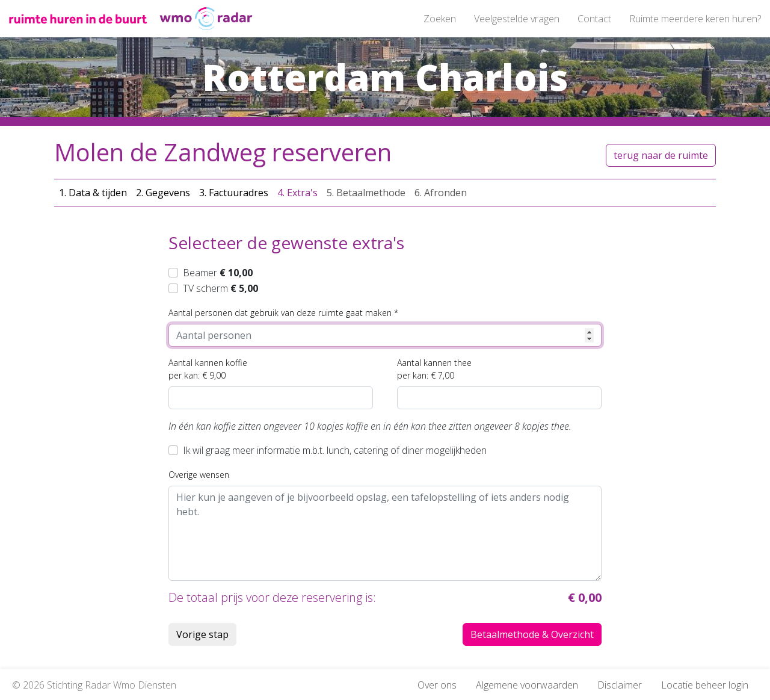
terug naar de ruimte (661, 155)
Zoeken (440, 19)
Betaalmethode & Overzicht (532, 634)
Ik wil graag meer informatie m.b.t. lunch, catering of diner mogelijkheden (335, 450)
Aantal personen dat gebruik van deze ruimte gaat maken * (283, 313)
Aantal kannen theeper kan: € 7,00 (434, 369)
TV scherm (220, 288)
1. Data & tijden (93, 193)
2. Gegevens (163, 193)
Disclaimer (620, 685)
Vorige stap (202, 634)
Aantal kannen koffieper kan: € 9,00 (208, 369)
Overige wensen (199, 475)
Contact (594, 19)
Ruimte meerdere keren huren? (695, 19)
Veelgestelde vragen (517, 19)
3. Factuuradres (234, 193)
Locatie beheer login (705, 685)
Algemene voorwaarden (527, 685)
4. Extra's (297, 193)
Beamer (218, 273)
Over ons (437, 685)
